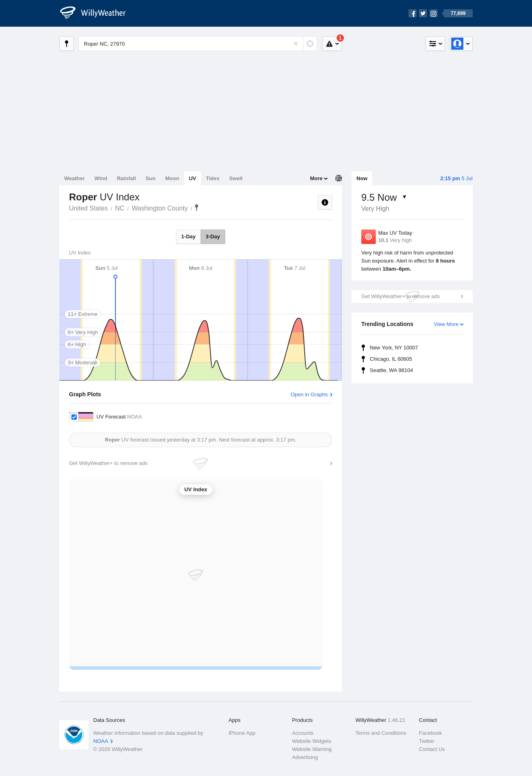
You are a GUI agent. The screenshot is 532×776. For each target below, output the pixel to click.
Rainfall (127, 178)
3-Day (213, 237)
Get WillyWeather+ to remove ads (400, 296)
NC (120, 208)
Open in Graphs (309, 394)
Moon (172, 178)
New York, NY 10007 (394, 348)
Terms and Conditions (381, 733)
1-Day (188, 237)
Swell (236, 178)
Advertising (305, 757)
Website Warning (312, 749)
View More (446, 324)
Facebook (430, 733)
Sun (151, 178)
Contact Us (432, 749)
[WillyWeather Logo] (97, 13)
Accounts (303, 733)
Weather (74, 178)
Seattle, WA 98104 (391, 370)
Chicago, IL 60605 (391, 359)
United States (88, 208)
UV (193, 178)
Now (362, 178)
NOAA (101, 741)
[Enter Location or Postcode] (198, 44)
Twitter (427, 741)
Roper (197, 208)
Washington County (160, 208)
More (316, 178)
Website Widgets (311, 741)
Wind (101, 178)
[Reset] (296, 44)
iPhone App (242, 733)
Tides (213, 178)
